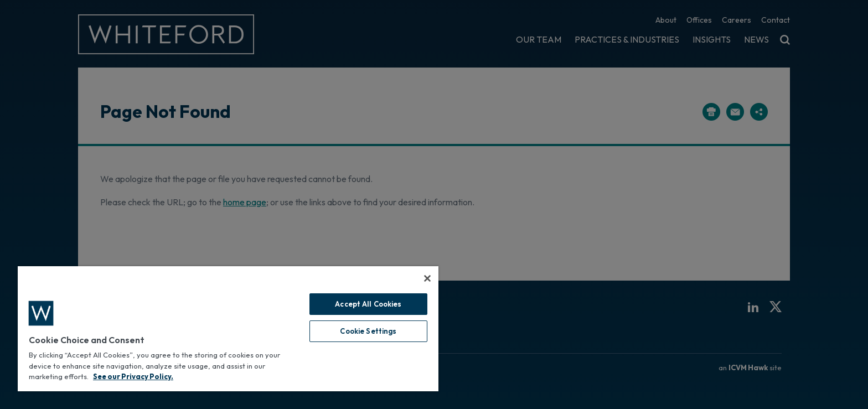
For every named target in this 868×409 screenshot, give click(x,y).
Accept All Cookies (368, 304)
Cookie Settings (368, 331)
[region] (228, 329)
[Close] (427, 278)
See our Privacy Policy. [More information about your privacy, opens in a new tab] (133, 376)
